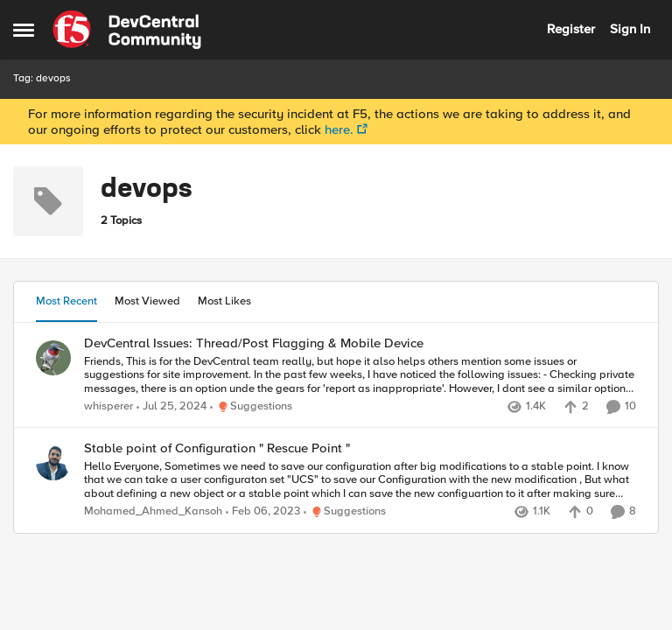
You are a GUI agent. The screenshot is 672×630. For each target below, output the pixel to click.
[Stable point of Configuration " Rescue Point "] (360, 481)
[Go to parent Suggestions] (251, 407)
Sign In (630, 29)
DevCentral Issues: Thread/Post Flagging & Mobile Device (254, 343)
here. (339, 129)
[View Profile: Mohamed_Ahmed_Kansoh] (53, 463)
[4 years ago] (263, 513)
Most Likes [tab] (224, 301)
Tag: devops (42, 78)
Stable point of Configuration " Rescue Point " (217, 448)
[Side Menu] (24, 30)
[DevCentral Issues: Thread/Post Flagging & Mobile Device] (360, 375)
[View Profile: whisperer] (53, 358)
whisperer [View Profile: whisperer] (108, 406)
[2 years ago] (171, 407)
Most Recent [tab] (66, 301)
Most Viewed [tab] (147, 301)
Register (571, 29)
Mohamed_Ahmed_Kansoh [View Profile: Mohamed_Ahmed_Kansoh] (153, 512)
